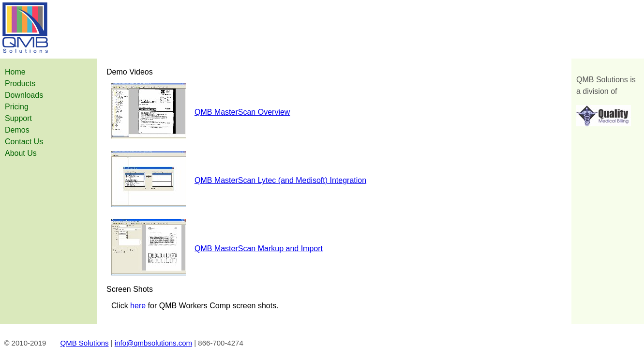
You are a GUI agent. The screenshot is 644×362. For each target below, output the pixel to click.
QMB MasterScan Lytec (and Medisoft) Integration (280, 180)
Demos (17, 130)
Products (20, 83)
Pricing (17, 107)
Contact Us (24, 142)
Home (15, 72)
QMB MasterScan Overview (242, 112)
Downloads (24, 95)
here (138, 306)
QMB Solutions (85, 343)
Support (18, 118)
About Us (21, 153)
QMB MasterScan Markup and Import (259, 249)
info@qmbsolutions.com (153, 343)
